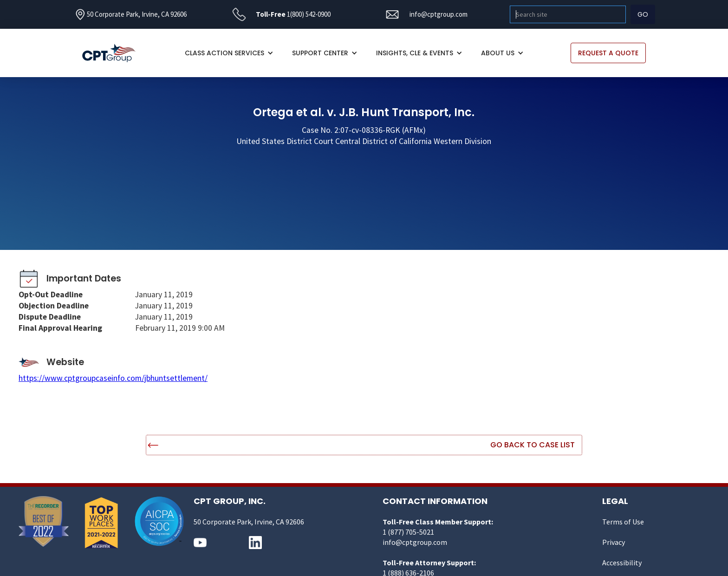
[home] (114, 53)
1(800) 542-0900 (309, 14)
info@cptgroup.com (439, 14)
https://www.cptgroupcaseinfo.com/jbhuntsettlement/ (113, 378)
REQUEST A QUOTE (608, 53)
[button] (229, 53)
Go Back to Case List (533, 445)
